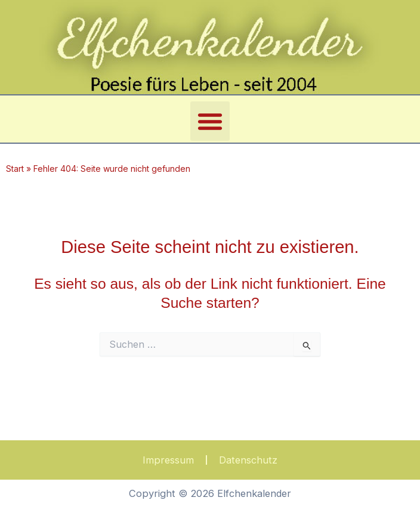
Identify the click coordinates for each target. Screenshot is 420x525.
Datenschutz (248, 460)
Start (15, 169)
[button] (210, 121)
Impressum (168, 460)
